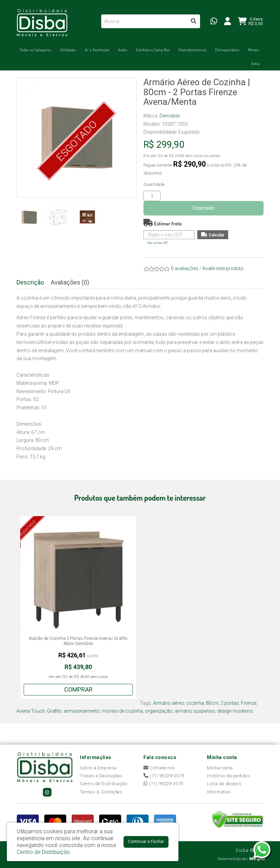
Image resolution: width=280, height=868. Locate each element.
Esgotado (204, 208)
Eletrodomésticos (193, 50)
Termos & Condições (101, 792)
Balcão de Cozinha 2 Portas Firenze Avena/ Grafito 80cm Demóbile (78, 641)
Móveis (254, 50)
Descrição (30, 282)
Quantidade (154, 185)
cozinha (195, 703)
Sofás (256, 64)
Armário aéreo (169, 703)
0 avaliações (185, 268)
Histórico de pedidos (228, 776)
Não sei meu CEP (158, 243)
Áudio (123, 50)
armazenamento (82, 711)
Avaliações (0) (70, 282)
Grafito (54, 711)
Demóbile (170, 116)
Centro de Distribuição (103, 784)
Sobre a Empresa (98, 768)
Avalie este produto (223, 268)
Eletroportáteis (227, 50)
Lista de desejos (224, 784)
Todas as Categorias (36, 50)
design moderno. (236, 711)
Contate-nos (159, 768)
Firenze (249, 703)
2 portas (230, 703)
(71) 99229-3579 (164, 776)
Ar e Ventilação (97, 50)
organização (159, 711)
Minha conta (220, 768)
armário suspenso (195, 711)
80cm (212, 703)
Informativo (219, 792)
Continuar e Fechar (146, 842)
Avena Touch (31, 711)
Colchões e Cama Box (153, 50)
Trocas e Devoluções (101, 776)
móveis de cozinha (122, 711)
